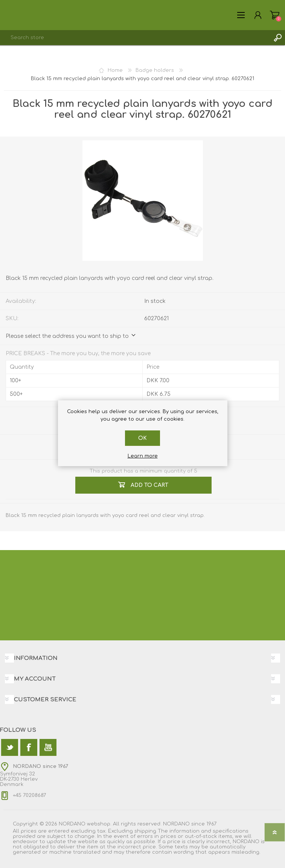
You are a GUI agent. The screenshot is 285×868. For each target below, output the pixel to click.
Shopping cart (275, 15)
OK (142, 438)
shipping (145, 831)
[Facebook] (29, 747)
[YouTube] (48, 747)
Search (277, 38)
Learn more (143, 456)
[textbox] (135, 38)
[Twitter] (10, 747)
